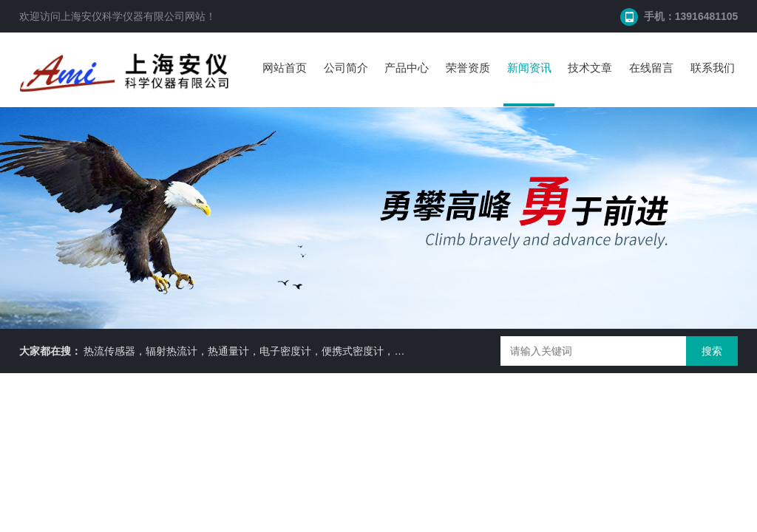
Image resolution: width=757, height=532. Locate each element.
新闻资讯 (529, 68)
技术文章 (590, 68)
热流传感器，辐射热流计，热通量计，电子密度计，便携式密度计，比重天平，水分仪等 (285, 351)
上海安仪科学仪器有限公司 (123, 16)
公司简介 (346, 68)
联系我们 (713, 68)
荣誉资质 (468, 68)
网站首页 (285, 68)
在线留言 (651, 68)
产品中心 (407, 68)
